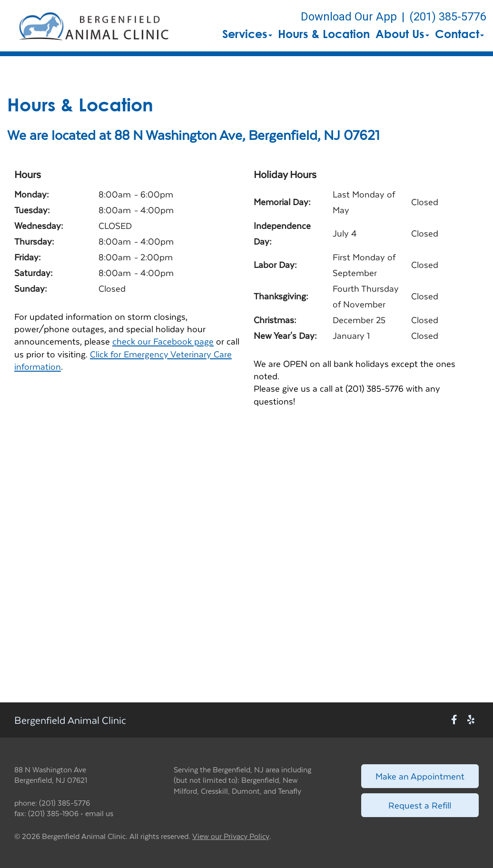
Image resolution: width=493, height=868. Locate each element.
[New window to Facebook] (454, 720)
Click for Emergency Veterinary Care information (123, 360)
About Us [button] (402, 34)
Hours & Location (324, 34)
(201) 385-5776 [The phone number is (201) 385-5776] (448, 17)
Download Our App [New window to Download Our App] (349, 17)
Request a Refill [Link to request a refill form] (420, 805)
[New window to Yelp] (471, 720)
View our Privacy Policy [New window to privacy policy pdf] (231, 836)
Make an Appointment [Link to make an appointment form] (420, 776)
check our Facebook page (163, 341)
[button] (94, 26)
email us (99, 813)
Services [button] (247, 34)
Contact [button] (459, 34)
